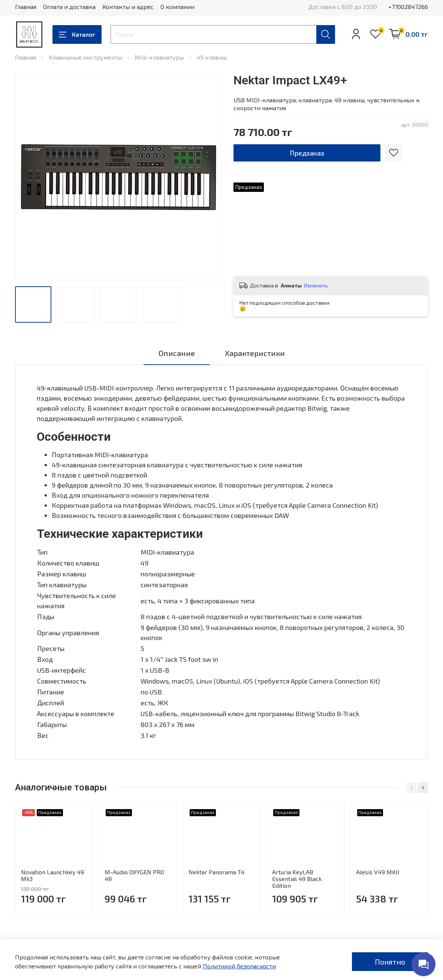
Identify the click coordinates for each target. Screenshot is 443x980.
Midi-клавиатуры (159, 57)
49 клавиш (212, 57)
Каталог (77, 34)
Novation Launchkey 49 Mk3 (52, 875)
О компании (177, 7)
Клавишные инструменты (85, 57)
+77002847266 (408, 7)
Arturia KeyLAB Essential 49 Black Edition (297, 879)
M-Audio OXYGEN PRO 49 (134, 875)
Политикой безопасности (239, 966)
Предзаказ (307, 153)
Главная (26, 7)
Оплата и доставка (69, 7)
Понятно (390, 962)
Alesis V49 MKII (378, 872)
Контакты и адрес (128, 7)
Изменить (316, 285)
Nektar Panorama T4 (216, 872)
